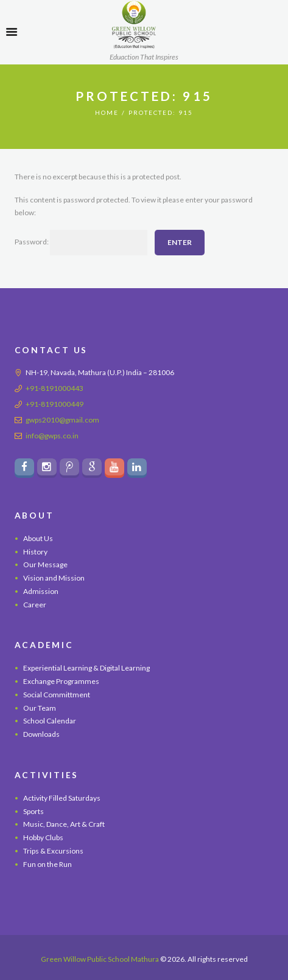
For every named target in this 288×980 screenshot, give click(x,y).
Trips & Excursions (53, 851)
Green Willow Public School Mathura (100, 959)
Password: (81, 243)
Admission (41, 591)
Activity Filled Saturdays (62, 798)
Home (107, 112)
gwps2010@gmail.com (62, 420)
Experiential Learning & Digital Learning (86, 668)
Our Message (45, 564)
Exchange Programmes (61, 681)
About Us (38, 538)
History (35, 552)
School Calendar (50, 721)
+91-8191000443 (54, 388)
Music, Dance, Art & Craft (64, 824)
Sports (33, 811)
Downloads (41, 734)
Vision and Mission (54, 578)
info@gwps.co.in (52, 436)
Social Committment (57, 695)
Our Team (40, 708)
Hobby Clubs (43, 837)
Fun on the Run (47, 864)
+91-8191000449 (54, 404)
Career (35, 605)
